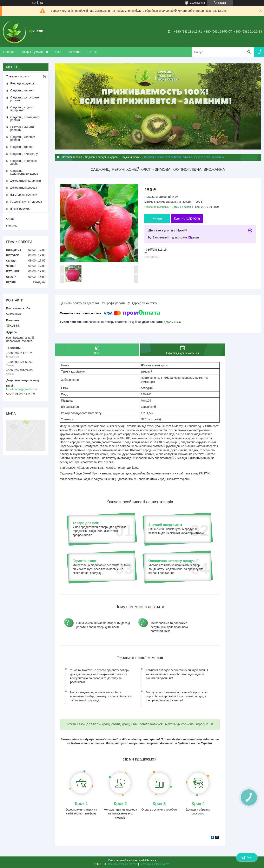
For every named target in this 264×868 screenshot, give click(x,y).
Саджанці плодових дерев (101, 157)
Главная (9, 52)
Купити (157, 218)
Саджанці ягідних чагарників (22, 109)
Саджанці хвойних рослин (23, 138)
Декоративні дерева (24, 188)
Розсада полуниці (22, 83)
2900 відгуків (197, 3)
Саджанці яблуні (131, 157)
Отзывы (12, 226)
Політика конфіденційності (155, 864)
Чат (247, 857)
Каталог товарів (72, 157)
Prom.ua (151, 860)
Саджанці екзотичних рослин (25, 119)
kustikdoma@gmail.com (22, 389)
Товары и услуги (32, 52)
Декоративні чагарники (26, 181)
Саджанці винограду (24, 154)
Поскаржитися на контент (123, 864)
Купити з (187, 218)
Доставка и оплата (99, 52)
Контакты (74, 52)
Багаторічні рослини (24, 195)
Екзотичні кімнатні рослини (22, 129)
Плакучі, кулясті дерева (26, 202)
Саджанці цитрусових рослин (25, 99)
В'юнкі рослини (20, 209)
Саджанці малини (22, 90)
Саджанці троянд (22, 147)
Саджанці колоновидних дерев (24, 172)
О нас (57, 52)
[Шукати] (249, 52)
